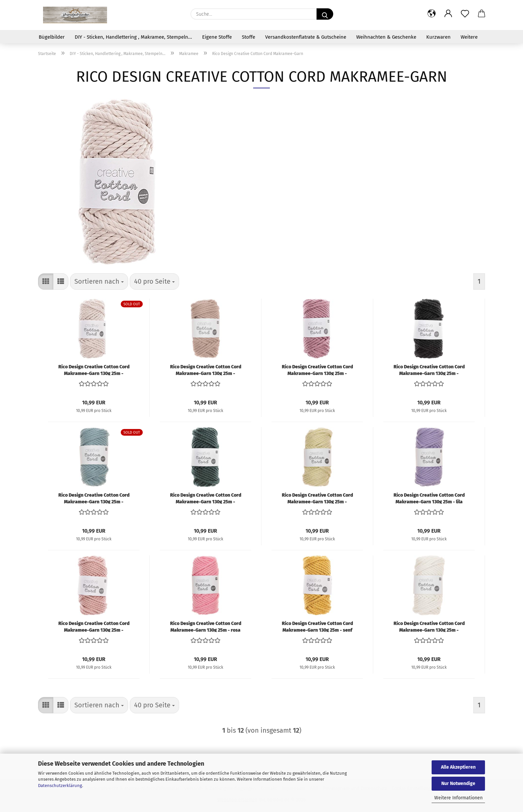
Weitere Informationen (458, 798)
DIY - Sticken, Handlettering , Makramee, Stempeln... (133, 37)
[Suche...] (325, 14)
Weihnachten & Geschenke (386, 37)
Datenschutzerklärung (60, 785)
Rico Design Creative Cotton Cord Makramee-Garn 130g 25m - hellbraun (206, 370)
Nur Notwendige (458, 783)
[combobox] (99, 281)
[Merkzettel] (465, 14)
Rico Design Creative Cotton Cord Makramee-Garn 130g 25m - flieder (317, 370)
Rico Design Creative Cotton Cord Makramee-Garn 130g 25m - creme (429, 626)
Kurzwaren (438, 37)
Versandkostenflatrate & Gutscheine (306, 37)
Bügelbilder (52, 37)
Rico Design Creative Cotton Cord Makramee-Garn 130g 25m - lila (429, 498)
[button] (432, 14)
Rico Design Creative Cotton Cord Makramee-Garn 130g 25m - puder (94, 626)
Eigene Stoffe (217, 37)
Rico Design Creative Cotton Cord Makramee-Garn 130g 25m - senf (317, 626)
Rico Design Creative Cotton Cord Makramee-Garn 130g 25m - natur (94, 370)
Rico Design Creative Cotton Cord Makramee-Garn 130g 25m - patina (94, 498)
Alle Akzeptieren (458, 767)
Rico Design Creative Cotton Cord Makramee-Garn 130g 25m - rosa (206, 626)
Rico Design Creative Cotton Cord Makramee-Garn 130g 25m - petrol (206, 498)
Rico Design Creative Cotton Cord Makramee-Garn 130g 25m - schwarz (429, 370)
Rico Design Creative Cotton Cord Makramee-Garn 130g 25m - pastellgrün (317, 498)
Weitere (469, 37)
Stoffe (248, 37)
